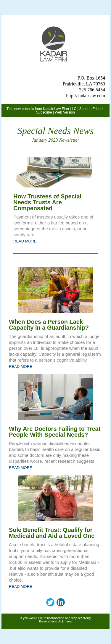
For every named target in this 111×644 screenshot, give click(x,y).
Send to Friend (91, 109)
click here (64, 621)
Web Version (65, 112)
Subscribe (44, 112)
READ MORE (25, 241)
